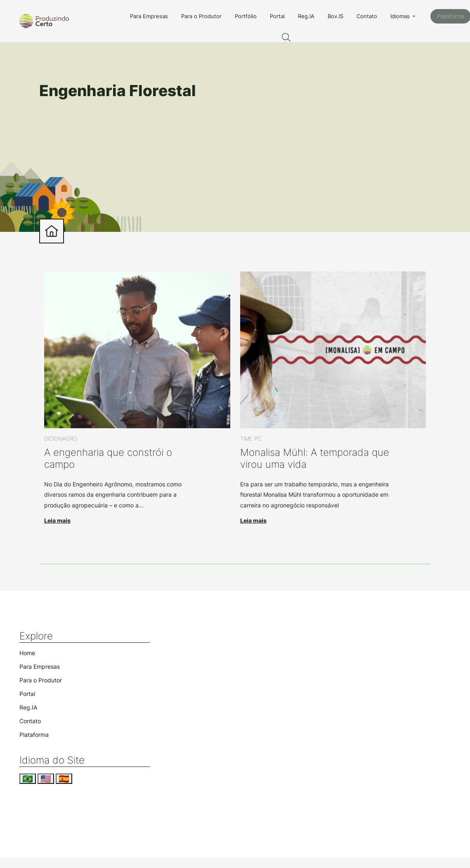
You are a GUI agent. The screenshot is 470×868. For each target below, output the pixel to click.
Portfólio (246, 16)
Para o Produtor (201, 16)
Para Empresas (149, 16)
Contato (367, 16)
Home (27, 653)
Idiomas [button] (401, 16)
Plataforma (34, 735)
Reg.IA (306, 16)
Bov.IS (335, 16)
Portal (277, 16)
